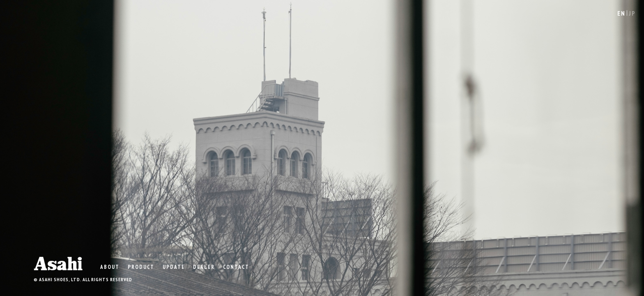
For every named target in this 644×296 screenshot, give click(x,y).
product (141, 267)
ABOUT (110, 267)
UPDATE (174, 267)
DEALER (204, 267)
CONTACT (236, 267)
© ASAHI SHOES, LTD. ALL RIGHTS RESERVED (83, 279)
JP (632, 13)
